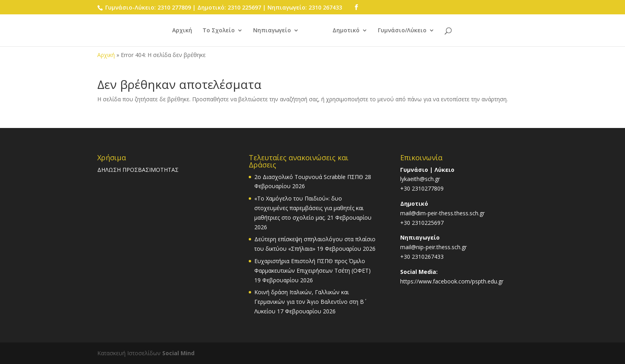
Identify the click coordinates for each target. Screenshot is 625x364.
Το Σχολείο (219, 31)
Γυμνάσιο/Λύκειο (402, 31)
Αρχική (182, 31)
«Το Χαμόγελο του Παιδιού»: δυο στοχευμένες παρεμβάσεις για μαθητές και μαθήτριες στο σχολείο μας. (309, 208)
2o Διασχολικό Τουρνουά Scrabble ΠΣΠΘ (309, 177)
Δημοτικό (346, 31)
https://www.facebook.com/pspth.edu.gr (452, 281)
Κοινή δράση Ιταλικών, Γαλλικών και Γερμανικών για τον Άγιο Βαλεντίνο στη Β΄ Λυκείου (309, 302)
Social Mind (178, 353)
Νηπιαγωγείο (272, 31)
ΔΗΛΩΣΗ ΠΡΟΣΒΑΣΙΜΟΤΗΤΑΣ (138, 170)
